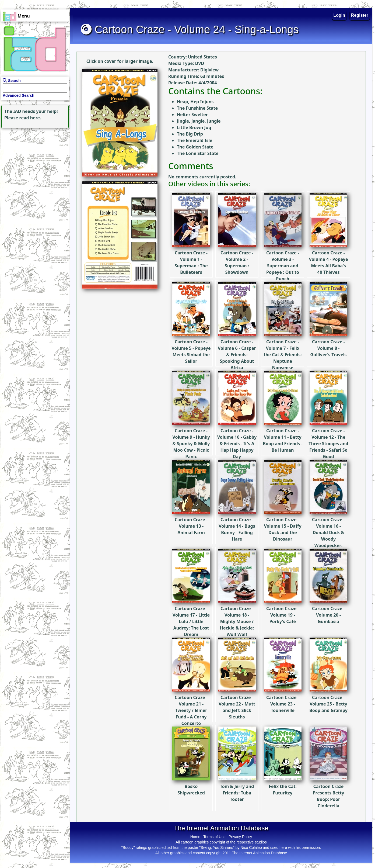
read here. (30, 118)
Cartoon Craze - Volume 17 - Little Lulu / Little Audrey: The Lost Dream (191, 605)
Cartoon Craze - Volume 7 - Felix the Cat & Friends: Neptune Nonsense (283, 339)
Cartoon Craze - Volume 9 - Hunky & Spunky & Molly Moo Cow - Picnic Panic (191, 428)
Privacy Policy (240, 837)
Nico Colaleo (251, 848)
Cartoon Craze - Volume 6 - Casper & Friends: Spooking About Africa (237, 339)
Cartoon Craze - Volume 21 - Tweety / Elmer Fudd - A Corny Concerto (191, 694)
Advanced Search (19, 95)
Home (195, 837)
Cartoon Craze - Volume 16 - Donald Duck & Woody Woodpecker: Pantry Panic (328, 520)
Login (339, 15)
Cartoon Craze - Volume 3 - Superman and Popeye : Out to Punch (283, 250)
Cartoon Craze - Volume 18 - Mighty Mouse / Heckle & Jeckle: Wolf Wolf (237, 605)
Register (360, 15)
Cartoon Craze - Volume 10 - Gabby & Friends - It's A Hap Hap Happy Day (237, 428)
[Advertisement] (34, 163)
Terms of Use (214, 837)
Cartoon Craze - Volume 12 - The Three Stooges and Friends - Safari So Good (328, 428)
